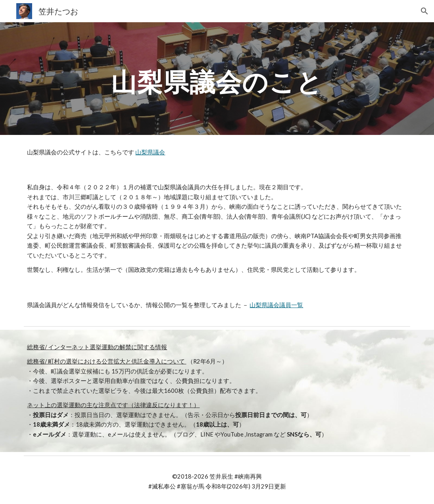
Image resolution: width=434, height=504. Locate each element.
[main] (217, 78)
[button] (424, 11)
